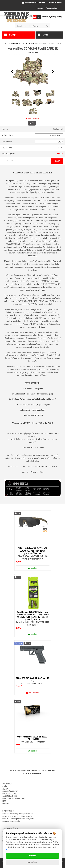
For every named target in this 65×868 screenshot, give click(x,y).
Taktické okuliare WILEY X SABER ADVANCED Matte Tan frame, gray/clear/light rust (33, 551)
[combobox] (49, 135)
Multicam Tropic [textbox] (55, 135)
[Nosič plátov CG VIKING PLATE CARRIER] (32, 72)
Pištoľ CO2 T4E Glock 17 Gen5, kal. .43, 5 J (33, 680)
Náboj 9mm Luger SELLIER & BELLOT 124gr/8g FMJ (33, 738)
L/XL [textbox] (59, 142)
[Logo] (17, 17)
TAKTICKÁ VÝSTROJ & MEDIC (25, 43)
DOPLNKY (12, 43)
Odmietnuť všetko (32, 862)
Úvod (6, 43)
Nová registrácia (52, 8)
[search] (47, 26)
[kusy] (8, 161)
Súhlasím (32, 856)
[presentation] (12, 72)
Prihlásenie (39, 8)
